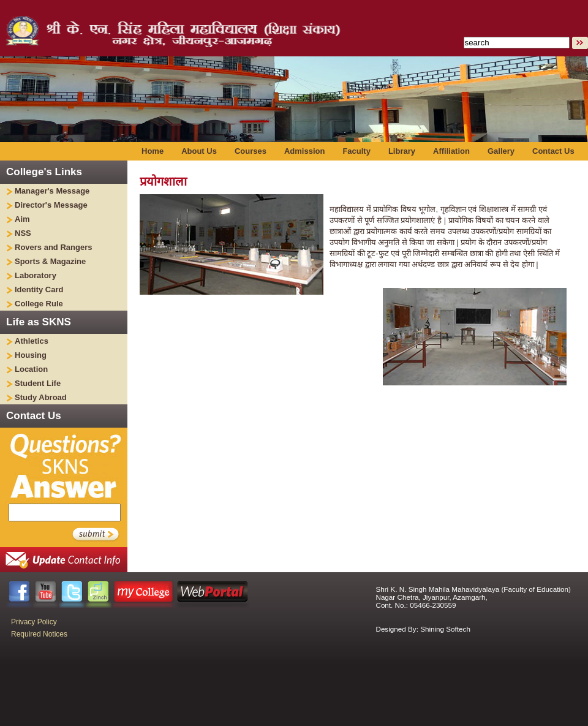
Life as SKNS (39, 322)
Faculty (356, 151)
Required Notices (39, 634)
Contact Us (553, 151)
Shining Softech (445, 629)
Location (31, 369)
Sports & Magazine (50, 261)
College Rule (39, 304)
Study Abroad (41, 397)
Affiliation (451, 151)
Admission (304, 151)
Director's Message (51, 205)
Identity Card (39, 289)
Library (402, 151)
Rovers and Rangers (53, 247)
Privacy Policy (34, 622)
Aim (22, 219)
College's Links (44, 172)
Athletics (32, 341)
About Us (199, 151)
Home (153, 151)
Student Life (38, 383)
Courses (251, 151)
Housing (31, 355)
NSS (23, 233)
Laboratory (36, 275)
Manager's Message (52, 191)
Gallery (501, 151)
